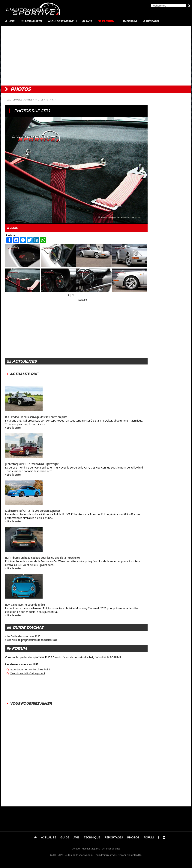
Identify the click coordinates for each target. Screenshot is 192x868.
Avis (87, 21)
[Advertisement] (96, 56)
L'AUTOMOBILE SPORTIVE (20, 100)
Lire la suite (14, 428)
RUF (48, 100)
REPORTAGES (114, 837)
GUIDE (65, 837)
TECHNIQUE (92, 837)
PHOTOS (39, 100)
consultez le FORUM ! (108, 657)
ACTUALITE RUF (24, 374)
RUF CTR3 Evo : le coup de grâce (25, 605)
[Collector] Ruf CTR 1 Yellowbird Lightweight (32, 464)
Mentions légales (91, 849)
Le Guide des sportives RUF (23, 636)
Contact (76, 849)
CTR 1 (55, 100)
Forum (130, 21)
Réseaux (151, 21)
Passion (106, 21)
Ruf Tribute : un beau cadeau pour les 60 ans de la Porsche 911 (43, 558)
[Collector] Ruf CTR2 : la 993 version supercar (33, 511)
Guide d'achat (61, 21)
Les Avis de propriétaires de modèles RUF (32, 640)
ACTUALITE (49, 837)
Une (9, 21)
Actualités (31, 21)
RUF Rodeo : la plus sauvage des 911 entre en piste (36, 417)
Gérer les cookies (111, 849)
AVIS (76, 837)
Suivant (83, 300)
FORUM (148, 837)
